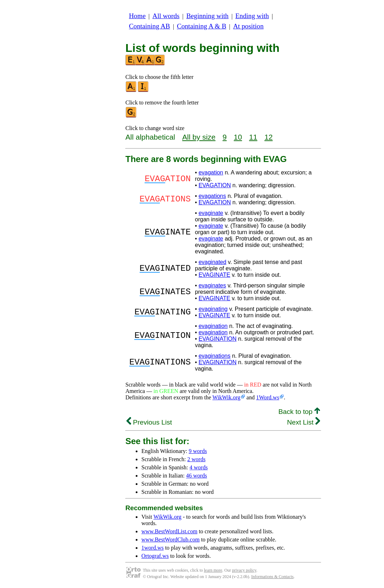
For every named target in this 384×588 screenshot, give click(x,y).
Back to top (299, 412)
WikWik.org (226, 397)
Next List (304, 422)
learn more (213, 570)
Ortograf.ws (155, 556)
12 (268, 137)
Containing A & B (202, 26)
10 (238, 137)
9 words (198, 451)
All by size (199, 137)
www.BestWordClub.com (171, 540)
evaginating (213, 309)
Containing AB (150, 26)
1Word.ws (268, 397)
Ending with (252, 16)
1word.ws (153, 548)
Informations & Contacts (272, 577)
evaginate (211, 213)
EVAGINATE (214, 275)
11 (253, 137)
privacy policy (244, 570)
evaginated (212, 262)
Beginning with (208, 16)
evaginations (215, 356)
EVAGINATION (218, 339)
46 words (197, 476)
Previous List (149, 422)
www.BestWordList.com (169, 531)
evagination (213, 326)
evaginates (212, 285)
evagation (211, 172)
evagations (212, 196)
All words (166, 16)
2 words (196, 459)
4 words (199, 467)
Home (137, 16)
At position (248, 26)
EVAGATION (215, 185)
